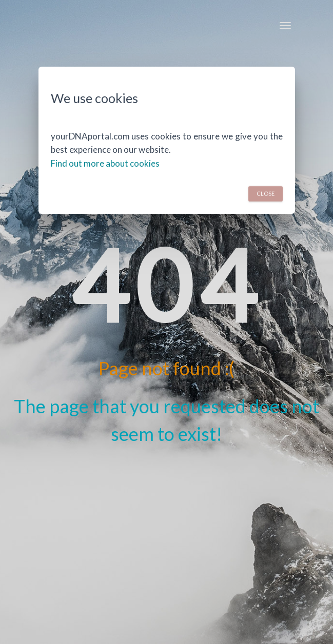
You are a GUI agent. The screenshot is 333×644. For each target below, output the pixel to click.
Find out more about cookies (105, 163)
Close (266, 194)
